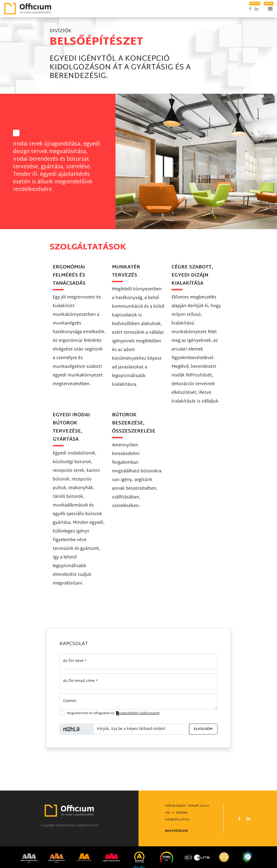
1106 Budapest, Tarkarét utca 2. (187, 806)
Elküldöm (203, 729)
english (255, 4)
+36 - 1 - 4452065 (176, 813)
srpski (269, 4)
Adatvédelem (176, 831)
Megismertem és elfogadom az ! (113, 713)
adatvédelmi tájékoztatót (137, 713)
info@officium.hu (177, 820)
